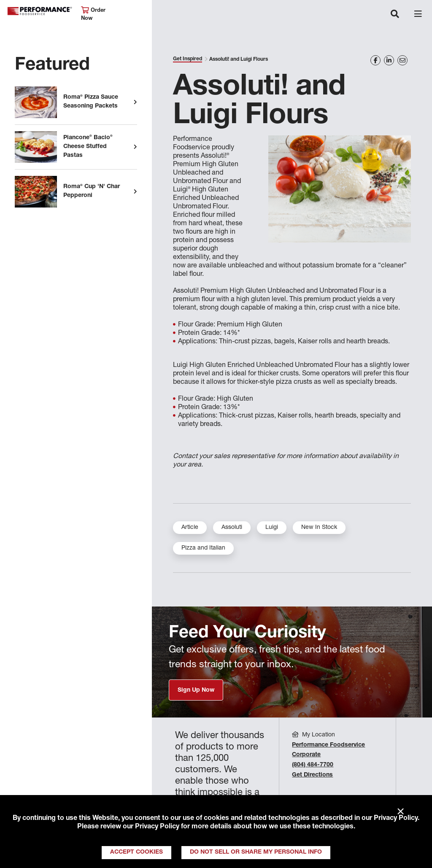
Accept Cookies (136, 852)
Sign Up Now (196, 690)
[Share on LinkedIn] (389, 60)
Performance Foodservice (40, 11)
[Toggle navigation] (395, 15)
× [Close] (401, 812)
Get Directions (312, 775)
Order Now (93, 14)
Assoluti (232, 528)
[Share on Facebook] (375, 60)
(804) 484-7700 (313, 765)
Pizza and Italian (203, 548)
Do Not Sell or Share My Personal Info (256, 852)
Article (190, 528)
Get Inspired (188, 59)
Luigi (272, 528)
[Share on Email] (402, 60)
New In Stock (319, 528)
